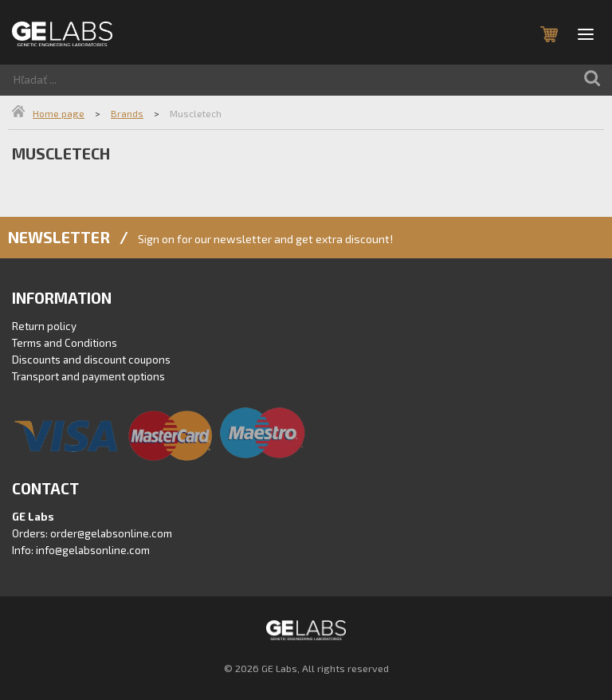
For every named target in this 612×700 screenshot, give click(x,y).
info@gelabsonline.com (93, 550)
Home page (59, 113)
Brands (127, 113)
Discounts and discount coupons (91, 360)
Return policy (44, 326)
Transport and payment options (88, 376)
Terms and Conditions (65, 343)
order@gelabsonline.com (111, 533)
